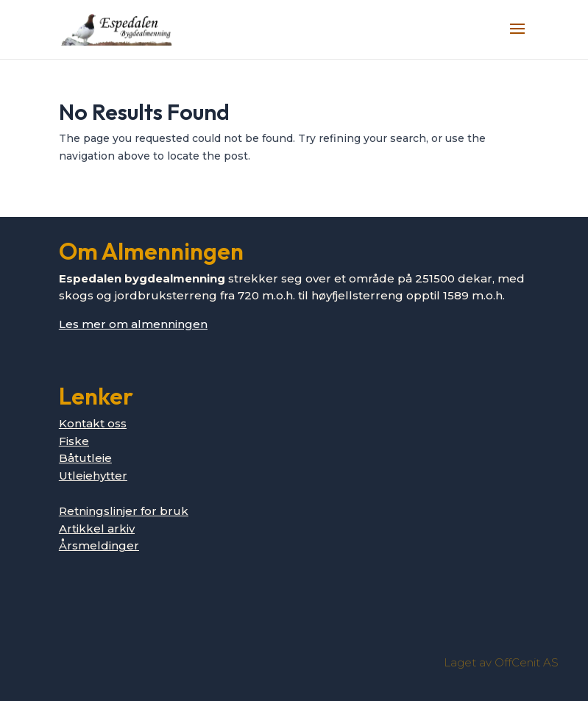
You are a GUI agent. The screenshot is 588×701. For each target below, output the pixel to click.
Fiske (74, 441)
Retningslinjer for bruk (124, 511)
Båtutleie (85, 458)
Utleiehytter (93, 476)
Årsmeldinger (99, 545)
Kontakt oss (93, 423)
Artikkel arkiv (97, 529)
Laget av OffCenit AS (501, 662)
